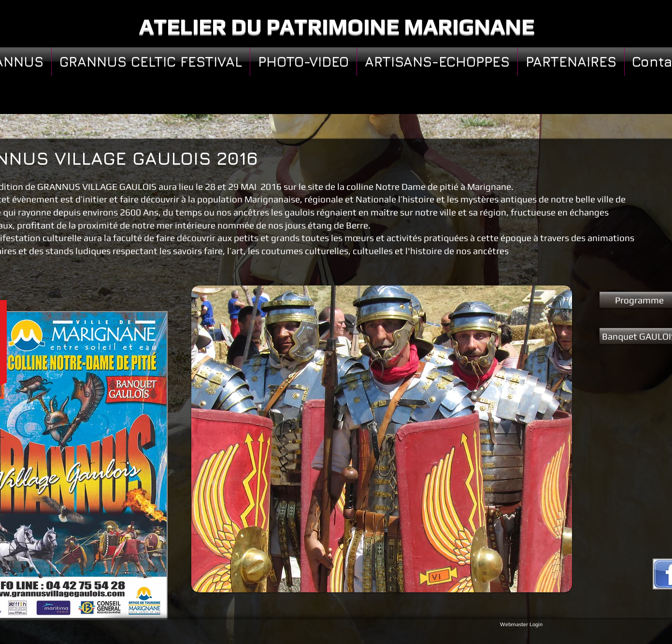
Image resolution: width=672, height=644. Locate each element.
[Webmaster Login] (521, 624)
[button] (382, 439)
